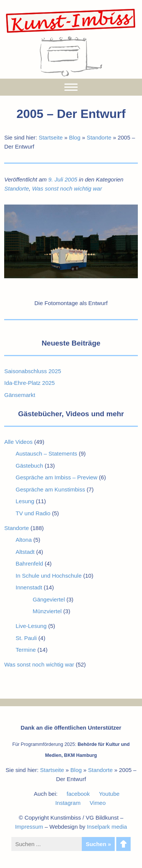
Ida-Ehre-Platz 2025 (29, 383)
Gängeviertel (49, 599)
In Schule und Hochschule (48, 576)
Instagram (68, 803)
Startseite (51, 137)
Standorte (99, 137)
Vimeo (98, 803)
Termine (26, 650)
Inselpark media (107, 827)
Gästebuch (29, 466)
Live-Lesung (31, 626)
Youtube (109, 794)
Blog (75, 137)
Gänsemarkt (20, 395)
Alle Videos (18, 442)
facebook (78, 794)
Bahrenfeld (29, 563)
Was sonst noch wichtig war (67, 188)
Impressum (29, 827)
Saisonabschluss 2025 (33, 371)
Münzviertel (47, 611)
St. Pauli (26, 638)
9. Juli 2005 (63, 179)
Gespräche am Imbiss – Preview (56, 477)
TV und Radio (33, 513)
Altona (24, 540)
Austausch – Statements (46, 453)
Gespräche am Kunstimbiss (50, 489)
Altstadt (25, 552)
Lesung (25, 501)
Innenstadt (29, 587)
